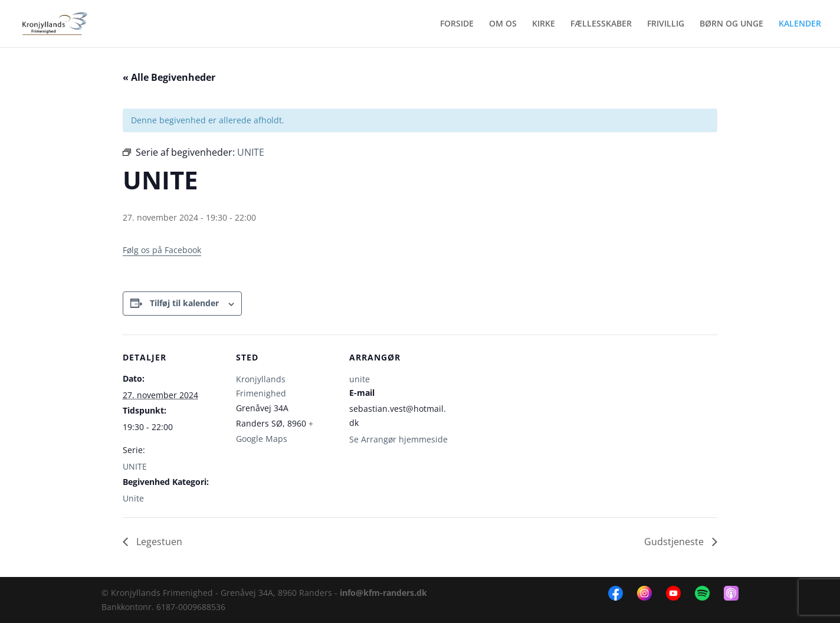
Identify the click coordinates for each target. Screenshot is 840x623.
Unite (133, 498)
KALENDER (800, 24)
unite (360, 379)
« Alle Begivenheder (169, 77)
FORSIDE (457, 24)
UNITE (135, 466)
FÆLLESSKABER (601, 24)
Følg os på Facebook (162, 250)
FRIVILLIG (666, 24)
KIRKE (544, 24)
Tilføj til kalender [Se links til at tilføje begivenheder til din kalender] (184, 303)
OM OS (503, 24)
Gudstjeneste (675, 542)
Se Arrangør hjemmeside (398, 439)
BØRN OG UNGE (731, 24)
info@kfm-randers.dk (383, 593)
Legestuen (158, 542)
